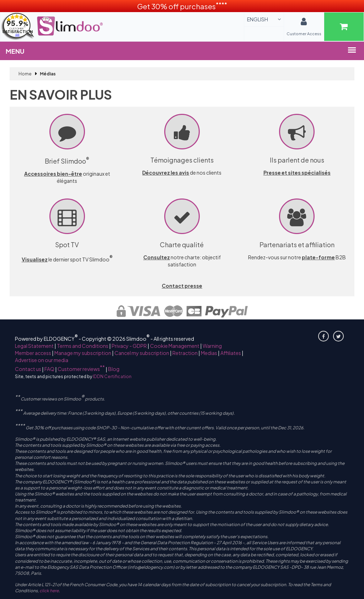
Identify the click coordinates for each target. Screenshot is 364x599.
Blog (114, 369)
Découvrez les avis (166, 173)
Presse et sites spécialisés (297, 173)
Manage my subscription (83, 353)
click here (49, 591)
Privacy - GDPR (129, 346)
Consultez (157, 257)
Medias (209, 353)
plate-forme (318, 257)
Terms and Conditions (83, 346)
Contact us (28, 369)
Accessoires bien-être (53, 174)
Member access (33, 353)
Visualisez (35, 259)
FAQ (49, 369)
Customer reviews (81, 369)
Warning (212, 346)
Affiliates (231, 353)
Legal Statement (34, 346)
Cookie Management (175, 346)
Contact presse (182, 286)
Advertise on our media (42, 360)
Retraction (185, 353)
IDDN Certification (112, 377)
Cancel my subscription (142, 353)
